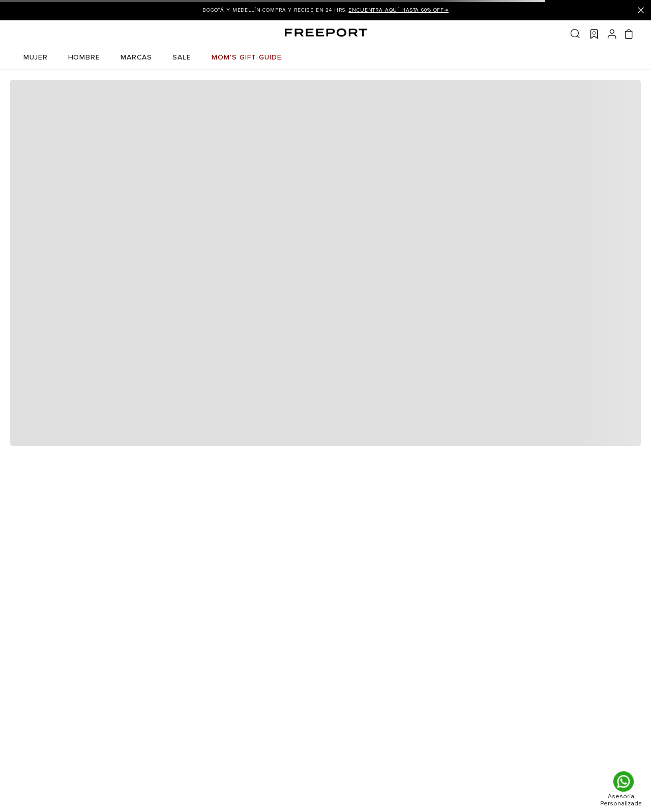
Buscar (575, 34)
